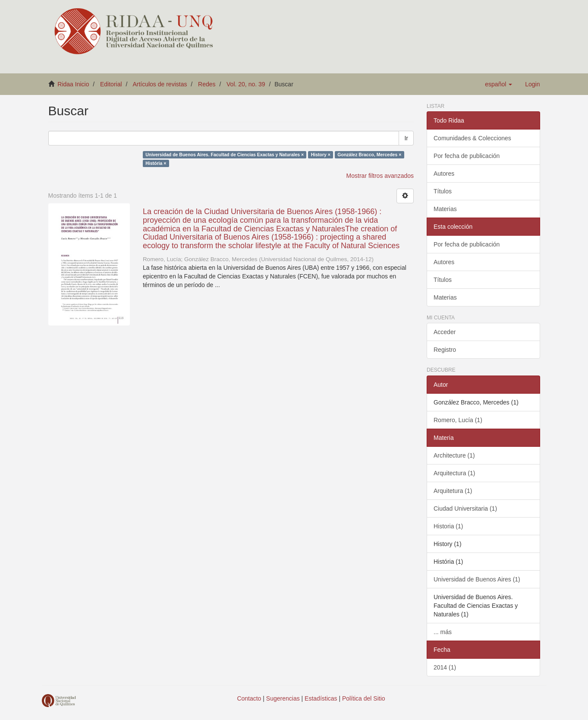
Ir (406, 138)
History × (321, 155)
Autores (444, 174)
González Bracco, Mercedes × (369, 155)
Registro (445, 350)
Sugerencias (283, 698)
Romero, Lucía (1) (458, 420)
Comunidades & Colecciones (472, 138)
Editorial (111, 84)
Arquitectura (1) (454, 473)
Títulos (443, 191)
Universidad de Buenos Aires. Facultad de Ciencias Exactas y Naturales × (225, 155)
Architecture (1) (454, 455)
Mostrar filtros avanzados (380, 176)
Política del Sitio (364, 698)
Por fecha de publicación (467, 156)
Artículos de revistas (160, 84)
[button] (498, 84)
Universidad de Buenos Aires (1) (477, 579)
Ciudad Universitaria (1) (465, 508)
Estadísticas (321, 698)
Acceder (445, 332)
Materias (445, 209)
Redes (207, 84)
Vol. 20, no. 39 (246, 84)
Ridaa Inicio (73, 84)
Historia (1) (448, 526)
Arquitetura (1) (453, 491)
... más (443, 632)
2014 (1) (445, 667)
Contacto (249, 698)
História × (156, 163)
